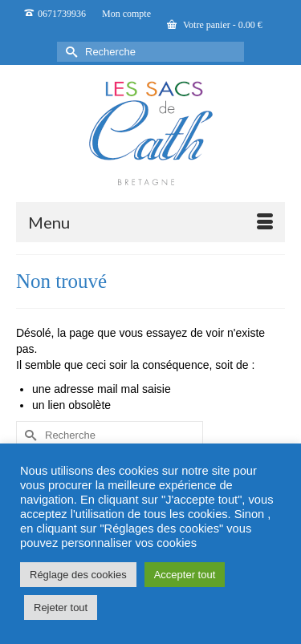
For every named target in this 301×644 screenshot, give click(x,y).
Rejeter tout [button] (61, 608)
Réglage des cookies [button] (78, 575)
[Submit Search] (69, 52)
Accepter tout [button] (185, 575)
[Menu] (150, 222)
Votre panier (215, 25)
